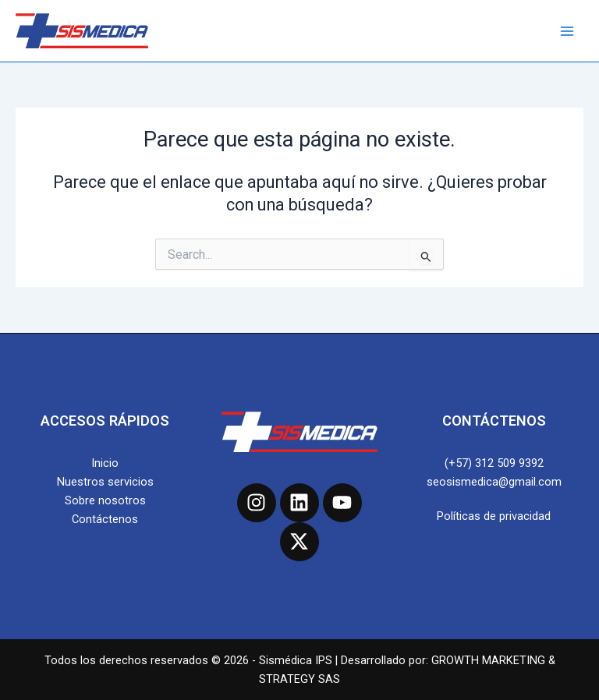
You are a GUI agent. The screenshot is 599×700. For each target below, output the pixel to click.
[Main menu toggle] (567, 31)
